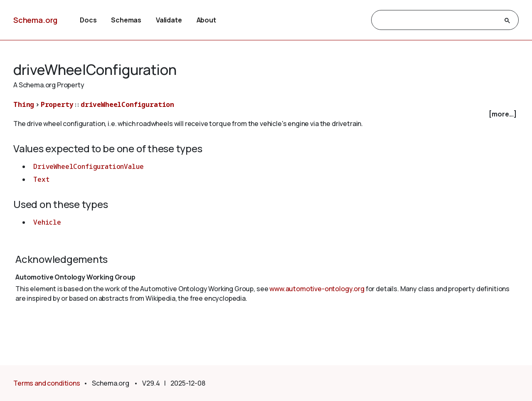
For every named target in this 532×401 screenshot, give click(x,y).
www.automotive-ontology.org (317, 289)
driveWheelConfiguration (127, 104)
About (206, 20)
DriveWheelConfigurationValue (89, 166)
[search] (437, 20)
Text (41, 179)
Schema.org (35, 20)
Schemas (126, 20)
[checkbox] (266, 114)
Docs (88, 20)
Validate (169, 20)
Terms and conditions (47, 383)
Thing (24, 104)
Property (57, 104)
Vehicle (47, 222)
